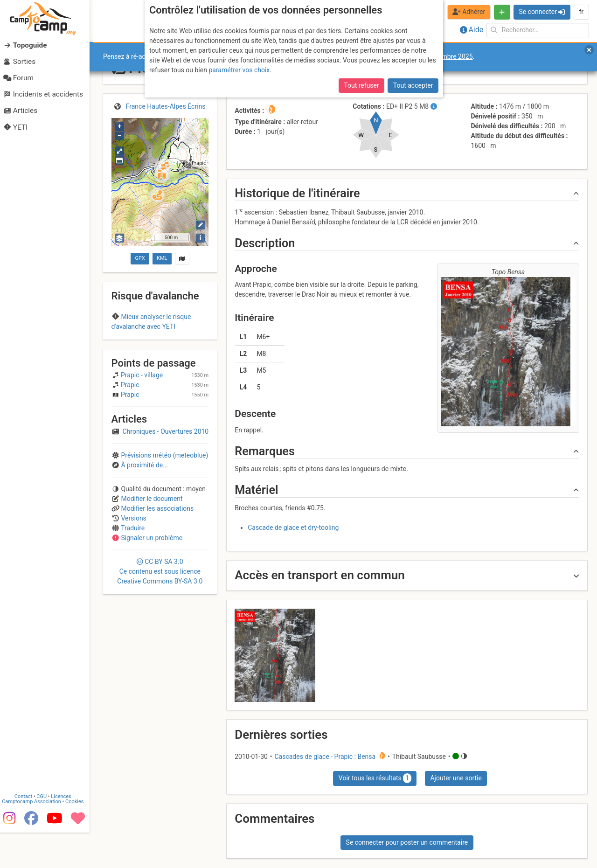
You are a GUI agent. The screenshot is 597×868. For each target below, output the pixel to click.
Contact (27, 832)
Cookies (78, 837)
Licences (65, 832)
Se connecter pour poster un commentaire (407, 842)
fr (581, 12)
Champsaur (160, 345)
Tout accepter (413, 85)
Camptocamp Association (35, 837)
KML (162, 258)
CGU (46, 832)
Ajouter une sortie (456, 778)
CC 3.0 (160, 623)
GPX (140, 258)
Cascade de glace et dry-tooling (293, 528)
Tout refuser (361, 85)
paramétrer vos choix (239, 70)
